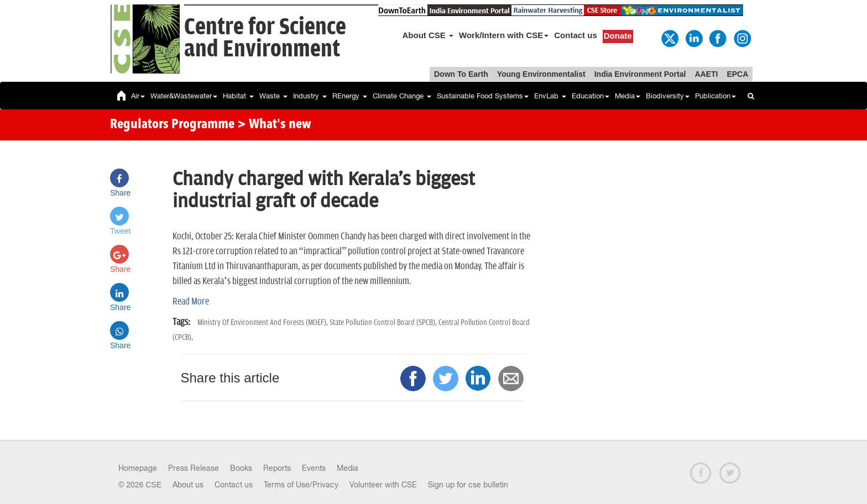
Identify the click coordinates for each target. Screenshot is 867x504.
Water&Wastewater (184, 96)
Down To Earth (461, 74)
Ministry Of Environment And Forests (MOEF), (263, 322)
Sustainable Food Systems (483, 96)
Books (241, 468)
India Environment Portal (640, 74)
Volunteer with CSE (383, 485)
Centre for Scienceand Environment (265, 38)
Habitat (238, 96)
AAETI (706, 74)
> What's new (274, 125)
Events (314, 468)
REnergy (350, 96)
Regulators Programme (172, 125)
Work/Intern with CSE (504, 35)
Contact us (576, 35)
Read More (191, 302)
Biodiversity (668, 96)
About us (188, 485)
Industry (310, 96)
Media (628, 96)
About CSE (428, 35)
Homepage (138, 468)
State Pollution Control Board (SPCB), (384, 322)
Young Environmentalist (541, 74)
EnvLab (550, 96)
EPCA (737, 74)
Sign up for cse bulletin (468, 485)
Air (138, 96)
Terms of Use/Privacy (301, 485)
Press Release (194, 468)
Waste (273, 96)
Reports (277, 468)
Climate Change (402, 96)
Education (591, 96)
